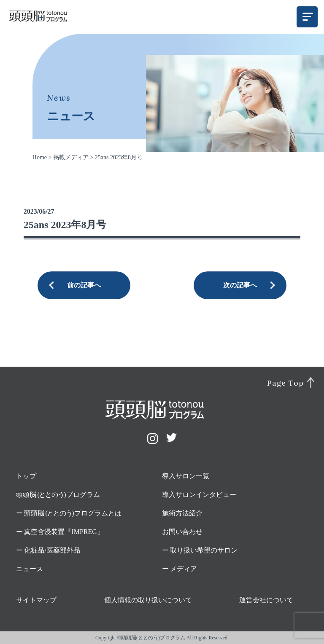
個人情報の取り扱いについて (148, 600)
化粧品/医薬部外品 (52, 550)
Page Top (285, 383)
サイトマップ (36, 600)
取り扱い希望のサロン (204, 550)
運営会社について (266, 600)
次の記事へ (240, 285)
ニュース (30, 569)
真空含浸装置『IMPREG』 (64, 532)
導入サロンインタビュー (199, 495)
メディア (184, 569)
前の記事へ (84, 285)
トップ (26, 476)
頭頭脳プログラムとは (73, 513)
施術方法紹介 (182, 513)
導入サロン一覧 (186, 476)
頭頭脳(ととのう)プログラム (153, 638)
